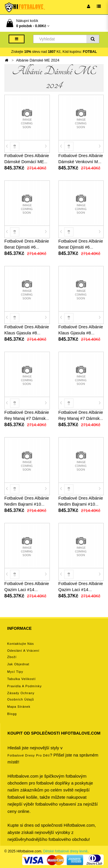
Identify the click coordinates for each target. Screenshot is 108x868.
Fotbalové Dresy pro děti (29, 755)
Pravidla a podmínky (24, 686)
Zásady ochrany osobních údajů (21, 696)
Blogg (12, 714)
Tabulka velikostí (21, 679)
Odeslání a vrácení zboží (23, 654)
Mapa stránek (19, 707)
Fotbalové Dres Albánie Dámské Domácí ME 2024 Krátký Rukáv (27, 162)
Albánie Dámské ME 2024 (38, 60)
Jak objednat (18, 664)
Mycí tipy (15, 672)
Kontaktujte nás (21, 644)
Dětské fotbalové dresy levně (65, 851)
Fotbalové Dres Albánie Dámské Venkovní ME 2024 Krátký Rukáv (81, 162)
